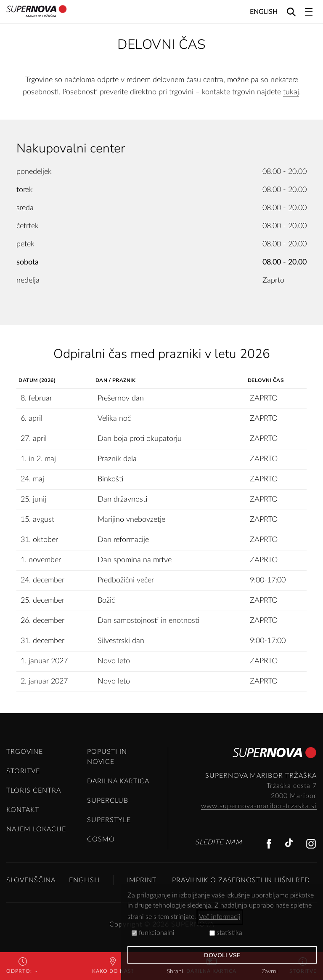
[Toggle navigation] (309, 12)
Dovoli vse (222, 955)
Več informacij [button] (220, 917)
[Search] (291, 12)
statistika (226, 933)
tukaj (291, 92)
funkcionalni (153, 933)
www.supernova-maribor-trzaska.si (259, 806)
